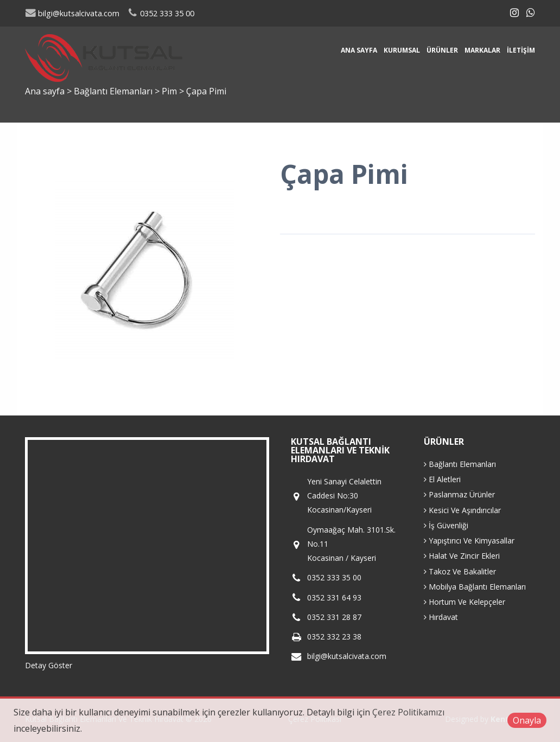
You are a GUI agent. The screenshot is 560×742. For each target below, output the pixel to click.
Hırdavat (441, 617)
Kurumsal (402, 50)
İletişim (521, 50)
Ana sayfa (359, 50)
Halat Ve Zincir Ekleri (462, 556)
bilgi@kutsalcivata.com (72, 13)
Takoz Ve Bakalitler (460, 571)
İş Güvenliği (446, 525)
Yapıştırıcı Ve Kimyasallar (469, 540)
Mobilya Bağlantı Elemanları (475, 587)
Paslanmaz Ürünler (459, 494)
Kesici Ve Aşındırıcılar (462, 510)
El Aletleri (442, 479)
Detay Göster (49, 665)
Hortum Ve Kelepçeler (464, 602)
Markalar (482, 50)
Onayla (527, 720)
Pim (170, 91)
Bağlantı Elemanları (114, 91)
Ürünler (442, 50)
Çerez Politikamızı (408, 712)
